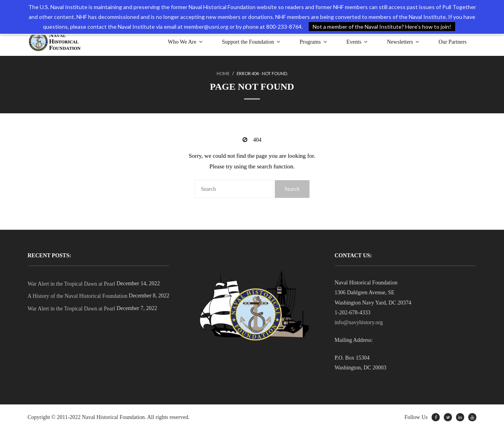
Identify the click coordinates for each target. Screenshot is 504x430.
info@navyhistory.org (359, 322)
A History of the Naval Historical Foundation (78, 296)
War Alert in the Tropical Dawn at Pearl (71, 284)
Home (223, 73)
